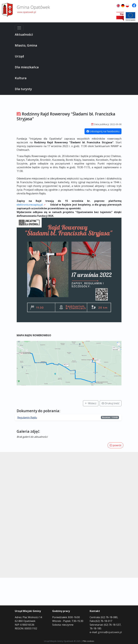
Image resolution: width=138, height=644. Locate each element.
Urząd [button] (19, 56)
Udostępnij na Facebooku (103, 131)
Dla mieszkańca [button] (27, 67)
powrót (115, 445)
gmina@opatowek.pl (110, 632)
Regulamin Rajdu (27, 417)
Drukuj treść (111, 403)
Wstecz (91, 403)
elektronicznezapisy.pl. (30, 205)
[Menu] (19, 28)
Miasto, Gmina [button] (26, 45)
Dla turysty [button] (23, 89)
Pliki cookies (88, 641)
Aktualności (24, 34)
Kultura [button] (21, 78)
